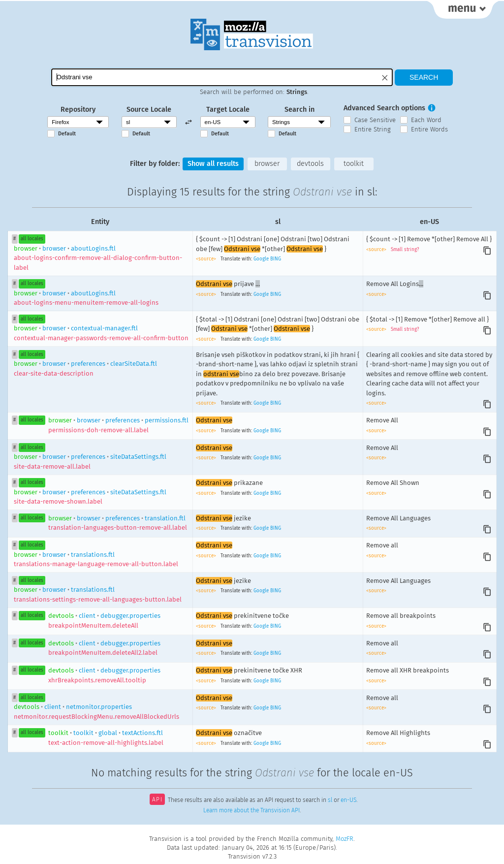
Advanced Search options (384, 108)
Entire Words (429, 129)
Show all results (213, 164)
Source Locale (149, 110)
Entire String (373, 129)
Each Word (426, 120)
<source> (207, 259)
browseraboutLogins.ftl (98, 258)
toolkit (354, 164)
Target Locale (228, 110)
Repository (78, 110)
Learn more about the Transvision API (252, 810)
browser (267, 164)
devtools (310, 164)
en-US (348, 800)
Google (261, 259)
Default (67, 134)
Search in (299, 110)
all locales (32, 239)
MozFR (345, 839)
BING (276, 259)
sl (330, 800)
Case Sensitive (375, 120)
